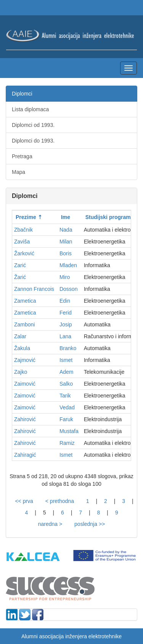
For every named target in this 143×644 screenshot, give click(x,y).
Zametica (25, 301)
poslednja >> (90, 524)
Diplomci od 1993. (33, 125)
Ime (66, 217)
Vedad (67, 407)
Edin (65, 301)
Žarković (24, 253)
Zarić (20, 265)
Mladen (68, 265)
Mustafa (69, 431)
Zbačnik (23, 230)
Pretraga (22, 156)
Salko (66, 384)
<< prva (24, 501)
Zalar (20, 336)
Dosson (68, 289)
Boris (66, 253)
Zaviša (22, 242)
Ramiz (67, 443)
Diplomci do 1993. (33, 141)
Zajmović (25, 360)
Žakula (22, 348)
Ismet (66, 360)
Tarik (65, 396)
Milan (66, 242)
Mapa (18, 172)
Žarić (20, 277)
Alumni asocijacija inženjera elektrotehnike (71, 636)
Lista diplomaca (30, 109)
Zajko (21, 372)
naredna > (50, 524)
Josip (66, 324)
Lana (65, 336)
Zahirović (25, 419)
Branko (68, 348)
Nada (66, 230)
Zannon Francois (34, 289)
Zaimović (25, 384)
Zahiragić (25, 455)
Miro (65, 277)
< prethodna (60, 501)
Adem (67, 372)
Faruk (66, 419)
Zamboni (24, 324)
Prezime (26, 217)
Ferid (66, 313)
